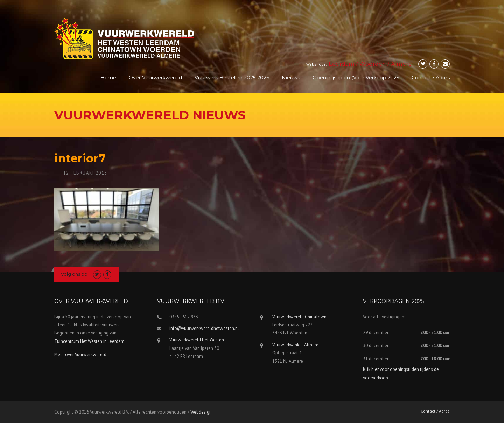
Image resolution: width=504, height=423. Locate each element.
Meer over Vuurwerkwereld (80, 355)
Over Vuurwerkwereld (155, 78)
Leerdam (342, 64)
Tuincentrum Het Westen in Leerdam (89, 341)
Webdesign (201, 412)
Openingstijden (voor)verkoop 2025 (356, 78)
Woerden (373, 64)
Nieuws (291, 78)
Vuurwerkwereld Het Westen (197, 340)
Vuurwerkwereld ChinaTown (299, 317)
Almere (401, 64)
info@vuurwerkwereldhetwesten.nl (204, 328)
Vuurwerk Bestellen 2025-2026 (232, 78)
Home (108, 78)
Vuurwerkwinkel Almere (295, 345)
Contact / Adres (431, 78)
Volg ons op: (75, 274)
